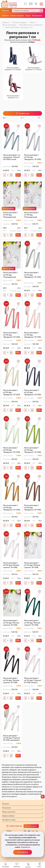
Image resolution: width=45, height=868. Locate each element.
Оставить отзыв (9, 820)
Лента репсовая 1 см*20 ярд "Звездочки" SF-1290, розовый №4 (33, 335)
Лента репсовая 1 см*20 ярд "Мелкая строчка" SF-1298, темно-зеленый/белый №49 (32, 623)
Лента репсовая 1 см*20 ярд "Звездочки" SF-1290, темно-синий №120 (33, 392)
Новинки (6, 16)
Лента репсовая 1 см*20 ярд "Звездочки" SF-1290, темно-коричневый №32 (33, 508)
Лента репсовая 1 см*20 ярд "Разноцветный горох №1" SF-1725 (10, 215)
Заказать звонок (31, 826)
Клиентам (6, 808)
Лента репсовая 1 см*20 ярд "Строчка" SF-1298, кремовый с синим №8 (12, 738)
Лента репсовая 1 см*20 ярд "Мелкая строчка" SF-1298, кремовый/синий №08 (11, 623)
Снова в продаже (17, 16)
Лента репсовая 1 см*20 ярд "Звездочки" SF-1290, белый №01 (33, 157)
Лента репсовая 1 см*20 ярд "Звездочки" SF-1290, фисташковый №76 (33, 450)
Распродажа (37, 16)
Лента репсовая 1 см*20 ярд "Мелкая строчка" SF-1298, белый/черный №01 (32, 565)
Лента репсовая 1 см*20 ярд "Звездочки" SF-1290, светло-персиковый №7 (12, 392)
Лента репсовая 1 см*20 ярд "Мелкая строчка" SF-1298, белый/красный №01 (12, 565)
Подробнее (26, 847)
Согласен (22, 852)
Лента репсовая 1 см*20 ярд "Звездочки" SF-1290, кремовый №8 (33, 275)
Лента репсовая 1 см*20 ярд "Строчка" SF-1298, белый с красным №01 (33, 680)
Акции (28, 16)
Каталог (6, 11)
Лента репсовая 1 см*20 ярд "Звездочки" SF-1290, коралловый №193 (12, 335)
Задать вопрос (8, 816)
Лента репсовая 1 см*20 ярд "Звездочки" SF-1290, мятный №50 (12, 450)
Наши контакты (9, 812)
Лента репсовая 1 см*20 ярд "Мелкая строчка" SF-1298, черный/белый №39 (11, 680)
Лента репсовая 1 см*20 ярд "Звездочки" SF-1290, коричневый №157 (12, 508)
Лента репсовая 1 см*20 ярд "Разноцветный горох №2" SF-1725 (32, 215)
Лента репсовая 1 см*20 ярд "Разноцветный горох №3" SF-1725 (11, 275)
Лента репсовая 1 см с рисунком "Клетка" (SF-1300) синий (12, 157)
